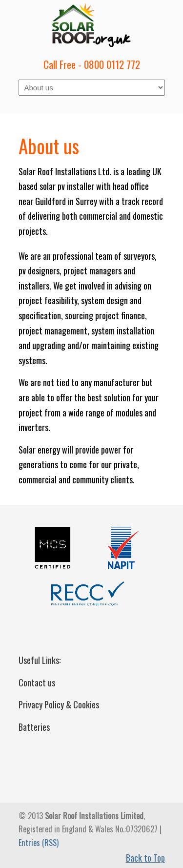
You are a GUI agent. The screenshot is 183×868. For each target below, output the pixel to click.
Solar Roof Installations (92, 25)
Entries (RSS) (39, 843)
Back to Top (145, 858)
